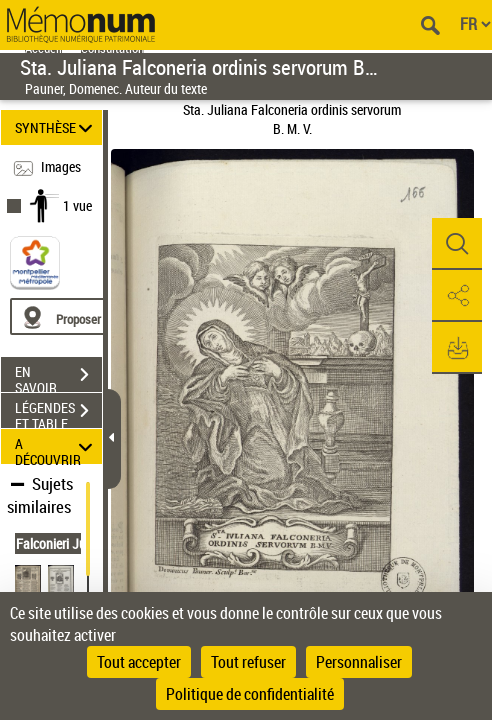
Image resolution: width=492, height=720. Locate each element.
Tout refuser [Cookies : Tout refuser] (248, 662)
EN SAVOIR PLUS (58, 377)
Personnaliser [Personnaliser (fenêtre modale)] (359, 662)
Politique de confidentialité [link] (250, 694)
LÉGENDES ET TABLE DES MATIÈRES (58, 413)
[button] (457, 244)
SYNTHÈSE (57, 127)
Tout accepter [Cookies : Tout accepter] (139, 662)
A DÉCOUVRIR (57, 446)
